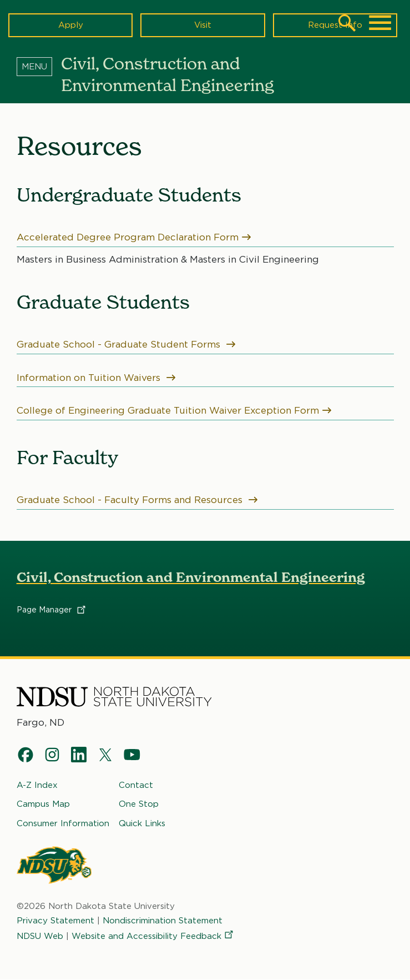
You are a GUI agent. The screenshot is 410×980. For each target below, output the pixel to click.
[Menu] (39, 66)
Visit (203, 25)
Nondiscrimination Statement (163, 921)
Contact (136, 785)
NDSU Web (40, 936)
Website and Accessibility (153, 936)
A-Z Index (37, 785)
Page (52, 610)
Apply (71, 25)
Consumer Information (63, 823)
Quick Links (142, 823)
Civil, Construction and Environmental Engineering (191, 577)
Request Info (335, 25)
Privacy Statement (55, 921)
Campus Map (43, 804)
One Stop (139, 804)
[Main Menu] (380, 23)
